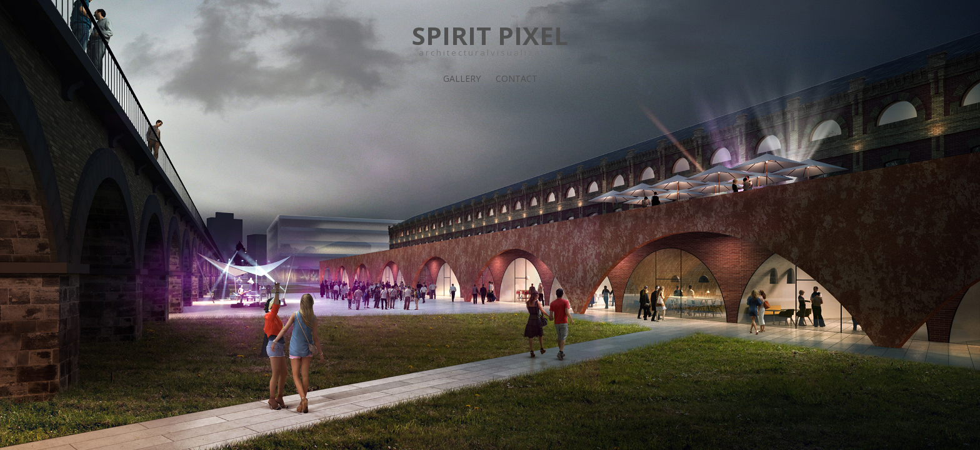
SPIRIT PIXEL (490, 36)
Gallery (462, 78)
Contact (517, 78)
